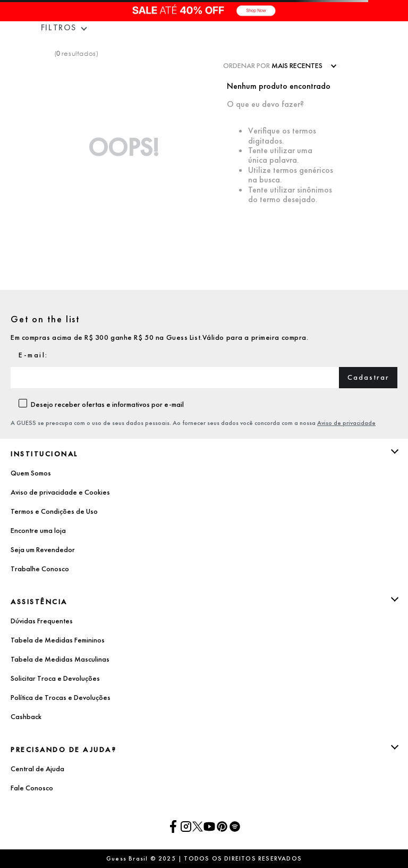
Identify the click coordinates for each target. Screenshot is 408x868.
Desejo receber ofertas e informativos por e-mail (107, 404)
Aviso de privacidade (346, 423)
